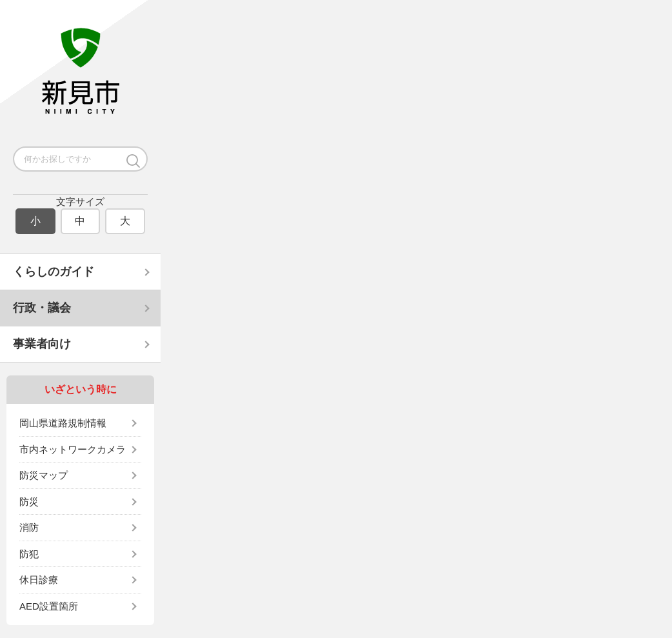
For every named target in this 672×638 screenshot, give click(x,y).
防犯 (29, 554)
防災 (29, 502)
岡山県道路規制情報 (63, 423)
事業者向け (42, 344)
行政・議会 (42, 308)
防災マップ (44, 475)
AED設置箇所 (49, 606)
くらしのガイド (54, 272)
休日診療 (39, 580)
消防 (29, 527)
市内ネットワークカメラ (73, 449)
